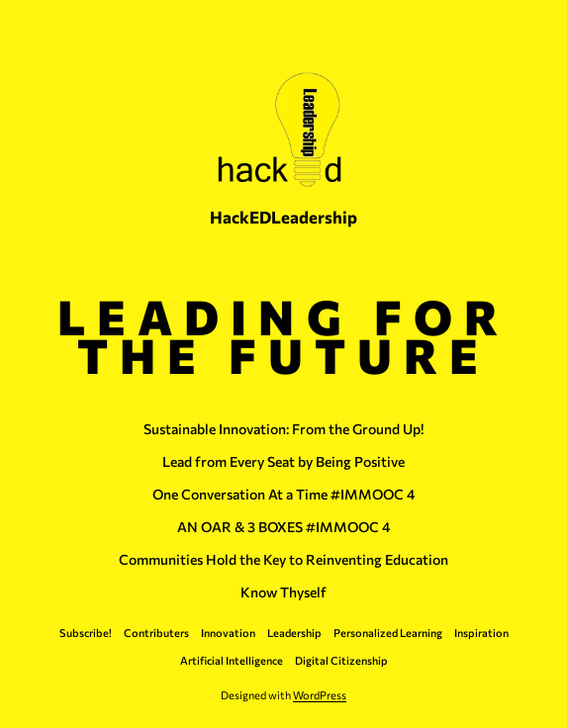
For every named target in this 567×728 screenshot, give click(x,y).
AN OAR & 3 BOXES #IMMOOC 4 (284, 527)
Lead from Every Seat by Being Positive (283, 462)
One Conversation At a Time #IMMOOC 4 (284, 495)
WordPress (320, 695)
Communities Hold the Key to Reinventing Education (283, 560)
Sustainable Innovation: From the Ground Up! (283, 429)
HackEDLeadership (283, 217)
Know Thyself (283, 592)
